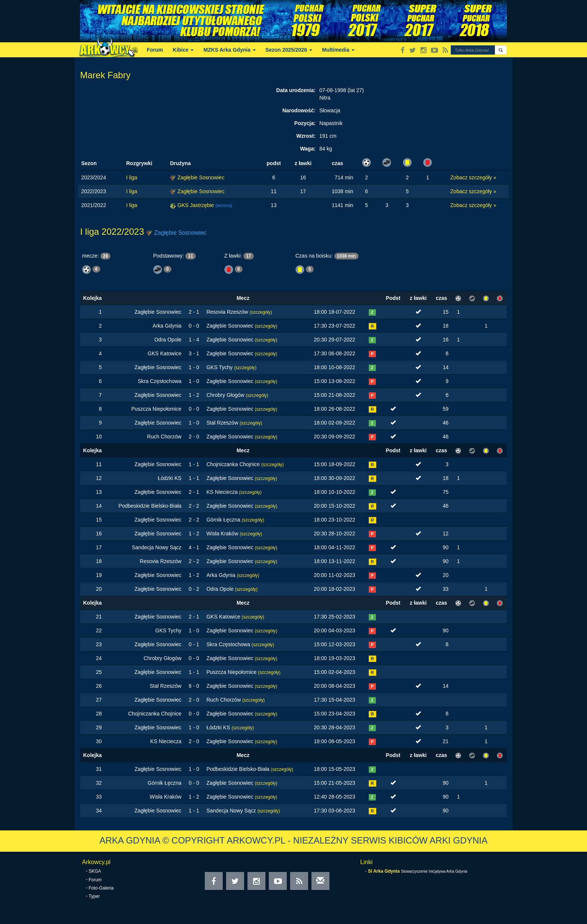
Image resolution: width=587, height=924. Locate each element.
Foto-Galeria (101, 888)
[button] (501, 50)
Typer (94, 896)
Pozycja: (305, 123)
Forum (155, 50)
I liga (132, 177)
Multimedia (338, 50)
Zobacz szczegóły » (473, 177)
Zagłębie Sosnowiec (201, 177)
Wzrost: (306, 136)
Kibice (183, 50)
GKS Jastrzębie (196, 205)
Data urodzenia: (296, 90)
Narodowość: (299, 110)
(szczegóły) (261, 312)
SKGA (95, 871)
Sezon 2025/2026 (289, 50)
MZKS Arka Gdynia (229, 50)
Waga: (308, 149)
